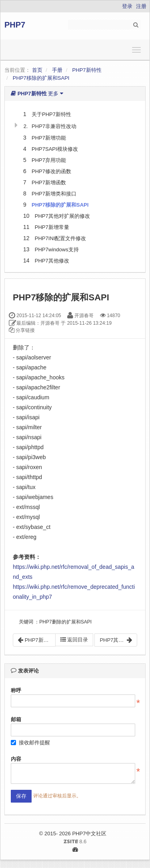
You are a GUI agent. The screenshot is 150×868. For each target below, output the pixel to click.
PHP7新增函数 (49, 182)
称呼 (16, 690)
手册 (57, 70)
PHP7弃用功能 (49, 160)
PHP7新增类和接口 (54, 194)
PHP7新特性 (87, 70)
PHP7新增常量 (52, 227)
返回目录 (74, 640)
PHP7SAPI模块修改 (55, 149)
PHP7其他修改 (52, 261)
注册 (141, 6)
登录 (127, 6)
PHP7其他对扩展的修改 (62, 216)
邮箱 (16, 719)
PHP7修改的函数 (51, 171)
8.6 (48, 842)
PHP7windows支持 (57, 250)
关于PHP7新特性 (51, 114)
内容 (16, 759)
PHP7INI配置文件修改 (61, 238)
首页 (37, 70)
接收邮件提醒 (30, 743)
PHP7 (15, 25)
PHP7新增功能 (49, 138)
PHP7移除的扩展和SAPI (41, 78)
